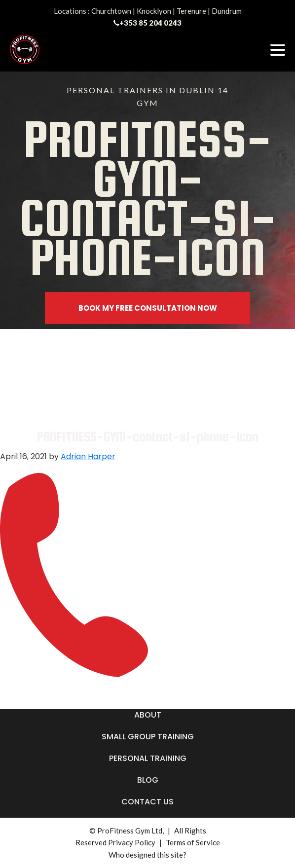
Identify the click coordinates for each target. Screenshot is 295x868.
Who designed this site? (147, 855)
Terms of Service (193, 842)
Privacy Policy (132, 842)
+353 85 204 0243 (150, 23)
